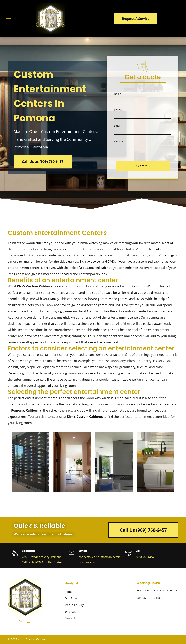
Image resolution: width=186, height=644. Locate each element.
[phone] (21, 622)
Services (119, 142)
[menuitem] (84, 592)
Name (118, 94)
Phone (118, 110)
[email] (28, 622)
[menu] (9, 18)
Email (117, 126)
